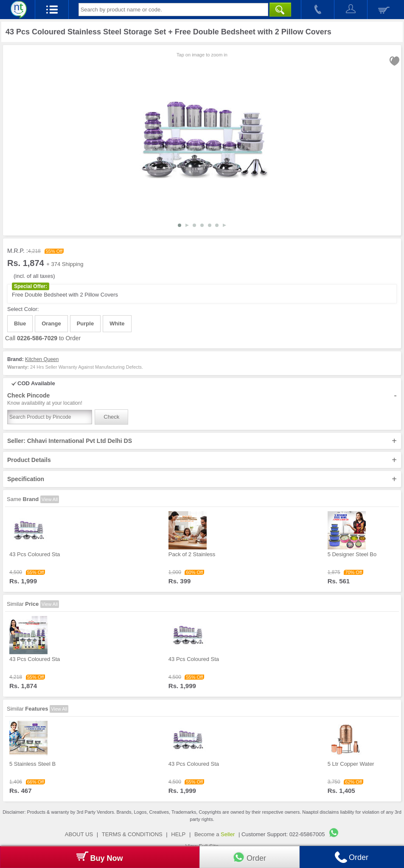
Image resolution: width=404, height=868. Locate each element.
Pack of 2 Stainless (192, 554)
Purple (85, 323)
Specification (202, 479)
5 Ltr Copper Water (351, 764)
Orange (51, 323)
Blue (20, 323)
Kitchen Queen (42, 359)
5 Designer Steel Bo (352, 554)
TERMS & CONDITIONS (132, 834)
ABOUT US (79, 834)
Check (111, 417)
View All (50, 499)
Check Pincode (202, 399)
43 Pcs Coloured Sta (35, 554)
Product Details (202, 460)
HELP (178, 834)
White (117, 323)
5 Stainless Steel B (32, 764)
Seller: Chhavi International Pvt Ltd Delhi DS (202, 441)
